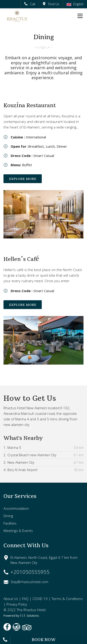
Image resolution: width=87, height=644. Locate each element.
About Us (11, 599)
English (75, 4)
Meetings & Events (18, 531)
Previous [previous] (9, 214)
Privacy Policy (17, 604)
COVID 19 (40, 599)
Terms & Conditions (67, 599)
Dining (8, 516)
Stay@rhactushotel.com (29, 582)
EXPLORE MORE (23, 179)
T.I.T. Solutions (29, 616)
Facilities (10, 523)
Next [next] (78, 214)
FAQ (25, 599)
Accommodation (16, 508)
